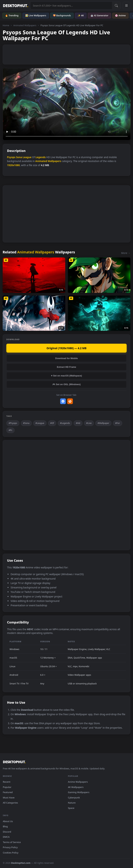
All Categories (10, 803)
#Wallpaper (103, 423)
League (27, 157)
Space (71, 808)
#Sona (26, 423)
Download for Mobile (66, 358)
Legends (40, 157)
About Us (8, 821)
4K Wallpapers (76, 787)
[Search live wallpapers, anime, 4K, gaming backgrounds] (71, 5)
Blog (5, 826)
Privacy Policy (10, 847)
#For (118, 423)
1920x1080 (13, 165)
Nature (72, 803)
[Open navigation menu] (126, 5)
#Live (89, 423)
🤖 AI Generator (99, 15)
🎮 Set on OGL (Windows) (66, 384)
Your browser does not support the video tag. (67, 104)
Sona (19, 157)
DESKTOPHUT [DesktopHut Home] (15, 6)
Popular (7, 787)
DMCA (6, 837)
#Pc (10, 430)
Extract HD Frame (66, 367)
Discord (7, 832)
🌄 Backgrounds (62, 15)
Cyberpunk (74, 798)
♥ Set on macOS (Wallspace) (67, 376)
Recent (7, 782)
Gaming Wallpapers (79, 792)
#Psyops (13, 423)
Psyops (11, 157)
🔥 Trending (12, 15)
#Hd (78, 423)
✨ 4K (81, 15)
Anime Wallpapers (78, 782)
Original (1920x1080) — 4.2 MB (67, 348)
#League (40, 423)
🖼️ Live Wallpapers (36, 15)
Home (6, 25)
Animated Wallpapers (25, 25)
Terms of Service (12, 842)
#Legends (65, 423)
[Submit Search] (116, 5)
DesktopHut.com (21, 863)
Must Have (9, 798)
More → (126, 253)
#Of (52, 423)
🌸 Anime (120, 15)
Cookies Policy (11, 853)
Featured (8, 792)
